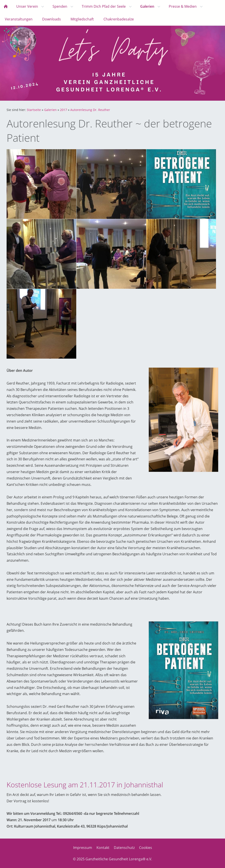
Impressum (83, 848)
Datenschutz (124, 848)
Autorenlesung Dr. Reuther (90, 110)
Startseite (34, 110)
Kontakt (103, 848)
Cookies (146, 848)
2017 (64, 110)
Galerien (50, 110)
